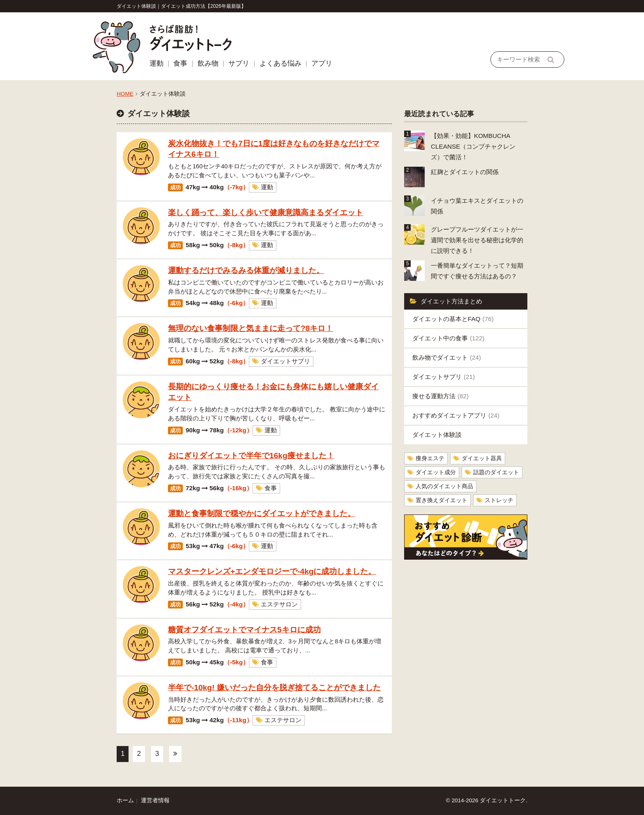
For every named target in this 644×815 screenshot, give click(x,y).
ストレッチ (499, 500)
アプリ (322, 63)
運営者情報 (155, 800)
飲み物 (208, 63)
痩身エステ (430, 458)
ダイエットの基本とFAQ (453, 319)
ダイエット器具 (482, 458)
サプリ (239, 63)
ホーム (125, 800)
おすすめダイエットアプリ (456, 415)
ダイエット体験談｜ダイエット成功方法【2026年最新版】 (181, 6)
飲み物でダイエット (447, 357)
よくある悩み (281, 63)
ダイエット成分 (436, 472)
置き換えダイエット (442, 500)
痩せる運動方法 (440, 396)
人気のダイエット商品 (444, 486)
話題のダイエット (496, 472)
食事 (180, 63)
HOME (125, 94)
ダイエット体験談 (437, 435)
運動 (156, 63)
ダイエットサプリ (444, 377)
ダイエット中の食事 (448, 338)
